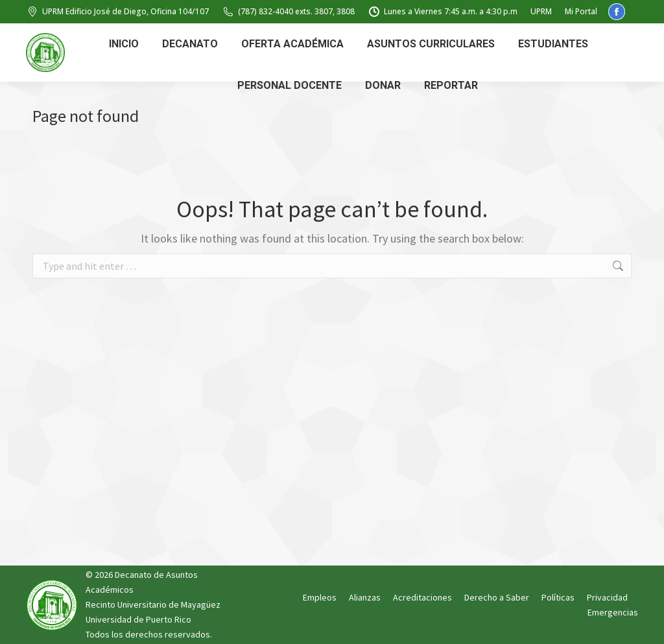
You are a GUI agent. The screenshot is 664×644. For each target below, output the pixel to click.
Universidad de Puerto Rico (138, 619)
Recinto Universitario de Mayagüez (153, 604)
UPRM (541, 11)
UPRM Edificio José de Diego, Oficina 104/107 (117, 12)
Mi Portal (581, 11)
